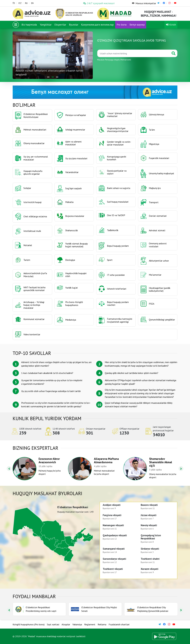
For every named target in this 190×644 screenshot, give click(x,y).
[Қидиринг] (134, 53)
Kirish (171, 25)
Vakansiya (77, 624)
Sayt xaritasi (53, 624)
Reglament (90, 624)
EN (32, 3)
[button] (48, 77)
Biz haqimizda (29, 25)
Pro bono (122, 25)
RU (26, 3)
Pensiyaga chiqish (112, 60)
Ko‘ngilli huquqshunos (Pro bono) (29, 624)
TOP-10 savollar (32, 353)
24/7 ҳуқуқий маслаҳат (99, 3)
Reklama (102, 624)
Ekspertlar (60, 25)
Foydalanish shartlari (119, 624)
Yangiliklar (46, 25)
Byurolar (74, 25)
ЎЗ (14, 3)
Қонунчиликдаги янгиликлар (97, 25)
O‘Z (20, 3)
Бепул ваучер (137, 25)
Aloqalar (66, 624)
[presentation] (9, 469)
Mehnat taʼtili (126, 60)
